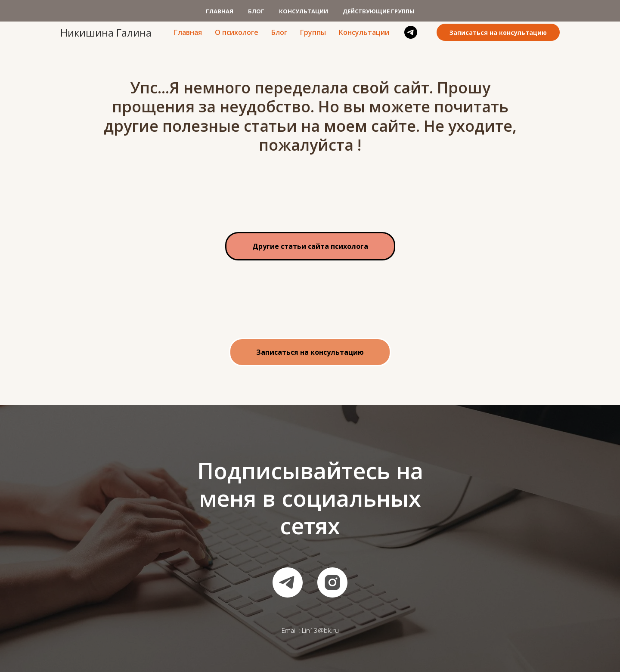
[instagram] (332, 582)
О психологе (237, 32)
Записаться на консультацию (498, 33)
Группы (313, 32)
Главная (188, 32)
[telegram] (411, 32)
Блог (279, 32)
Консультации (364, 32)
